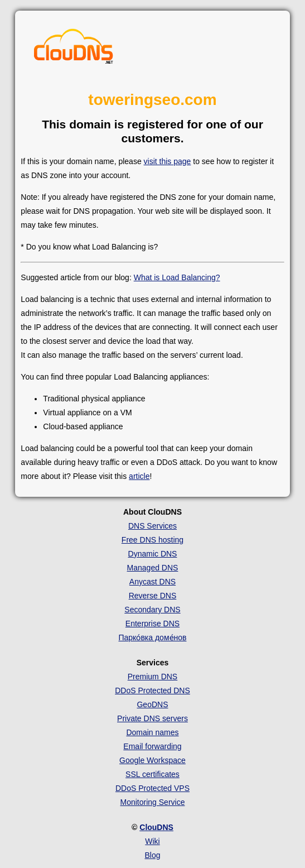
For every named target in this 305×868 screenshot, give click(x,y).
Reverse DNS (153, 596)
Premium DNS (152, 677)
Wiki (152, 841)
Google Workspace (152, 760)
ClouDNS (156, 827)
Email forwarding (152, 746)
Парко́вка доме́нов (152, 637)
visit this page (168, 161)
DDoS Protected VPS (152, 788)
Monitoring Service (153, 802)
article (139, 476)
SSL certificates (152, 774)
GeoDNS (152, 704)
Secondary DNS (152, 610)
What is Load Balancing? (177, 277)
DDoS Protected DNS (152, 690)
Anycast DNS (152, 582)
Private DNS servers (152, 718)
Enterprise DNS (152, 624)
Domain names (152, 732)
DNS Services (152, 526)
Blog (152, 855)
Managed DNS (153, 568)
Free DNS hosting (152, 540)
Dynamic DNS (153, 554)
